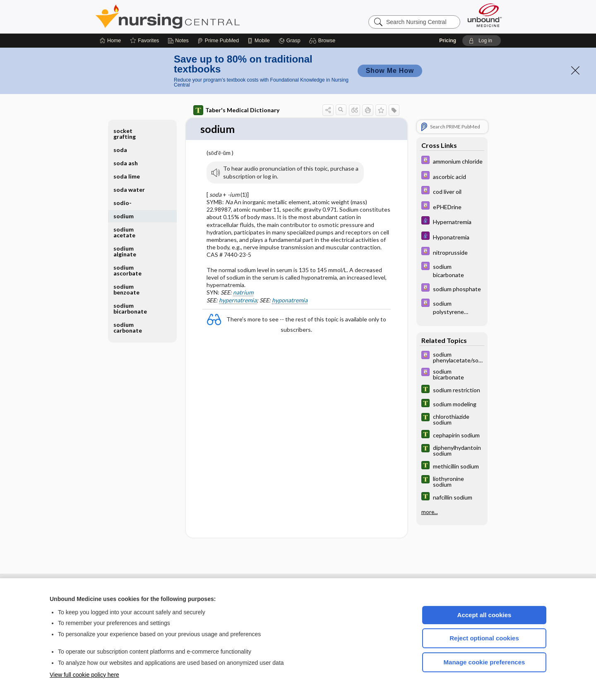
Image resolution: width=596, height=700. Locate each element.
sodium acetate (124, 232)
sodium (124, 216)
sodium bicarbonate (130, 308)
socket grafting (125, 134)
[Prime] (218, 41)
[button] (323, 41)
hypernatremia (238, 300)
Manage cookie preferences (484, 662)
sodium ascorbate (127, 270)
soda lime (127, 176)
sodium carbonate (128, 327)
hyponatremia (290, 300)
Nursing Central (199, 17)
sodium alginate (125, 251)
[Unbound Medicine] (485, 15)
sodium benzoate (126, 289)
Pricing (448, 41)
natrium (243, 293)
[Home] (110, 41)
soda (120, 150)
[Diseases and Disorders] (452, 221)
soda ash (126, 163)
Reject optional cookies (484, 638)
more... (430, 512)
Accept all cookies (484, 615)
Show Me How (390, 71)
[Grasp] (290, 41)
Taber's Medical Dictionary (236, 110)
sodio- (123, 203)
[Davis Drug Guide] (452, 161)
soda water (129, 189)
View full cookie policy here (84, 675)
